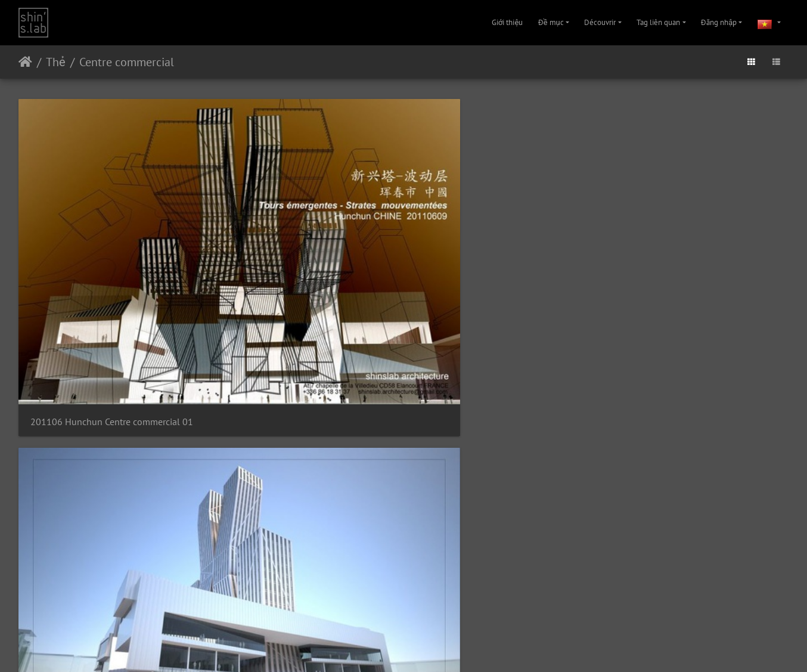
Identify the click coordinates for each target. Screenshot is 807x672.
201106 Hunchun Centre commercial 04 (699, 240)
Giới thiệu (507, 22)
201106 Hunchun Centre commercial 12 (699, 575)
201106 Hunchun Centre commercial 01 (108, 240)
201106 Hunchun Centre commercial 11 (502, 575)
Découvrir (600, 22)
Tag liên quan (658, 22)
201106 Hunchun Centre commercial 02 (305, 240)
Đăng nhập (719, 22)
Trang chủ (25, 62)
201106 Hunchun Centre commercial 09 (108, 575)
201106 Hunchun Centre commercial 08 (699, 408)
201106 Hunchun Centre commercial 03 (502, 240)
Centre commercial (127, 62)
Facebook (432, 648)
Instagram (389, 648)
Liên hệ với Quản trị (437, 617)
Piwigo (393, 617)
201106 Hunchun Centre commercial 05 (108, 408)
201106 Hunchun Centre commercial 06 (305, 408)
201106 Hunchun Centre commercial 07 (502, 408)
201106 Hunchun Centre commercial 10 (305, 575)
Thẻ (56, 62)
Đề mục (551, 22)
